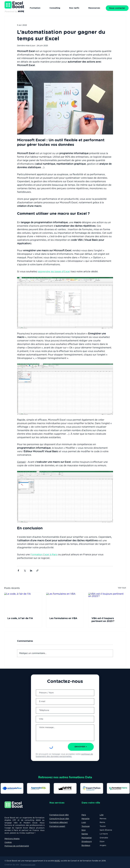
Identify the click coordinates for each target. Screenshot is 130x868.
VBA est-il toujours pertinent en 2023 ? (103, 620)
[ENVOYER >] (81, 747)
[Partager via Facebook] (18, 570)
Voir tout (122, 588)
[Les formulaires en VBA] (65, 603)
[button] (94, 8)
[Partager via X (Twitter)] (25, 570)
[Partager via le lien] (37, 570)
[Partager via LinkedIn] (31, 570)
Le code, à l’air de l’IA (20, 618)
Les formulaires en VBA (63, 618)
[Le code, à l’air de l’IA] (23, 603)
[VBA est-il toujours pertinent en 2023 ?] (107, 603)
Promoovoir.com (28, 865)
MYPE (57, 861)
